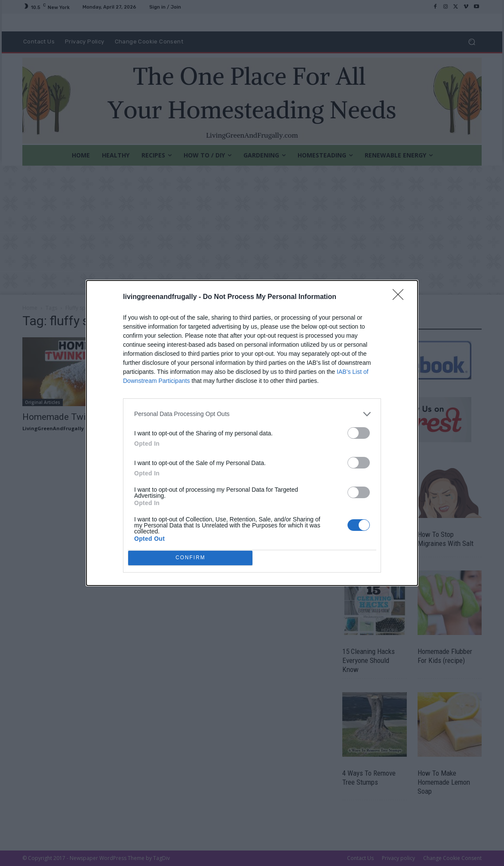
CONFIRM (193, 558)
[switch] (359, 431)
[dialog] (252, 433)
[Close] (401, 295)
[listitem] (252, 412)
